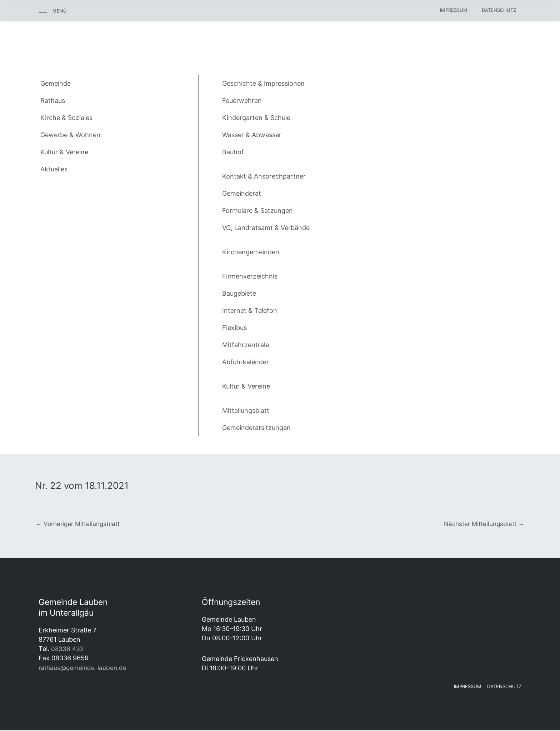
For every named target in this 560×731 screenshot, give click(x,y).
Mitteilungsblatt (246, 410)
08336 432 (68, 650)
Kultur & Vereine (64, 152)
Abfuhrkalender (246, 362)
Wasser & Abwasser (252, 135)
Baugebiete (239, 293)
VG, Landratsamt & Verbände (266, 228)
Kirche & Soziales (66, 118)
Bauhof (233, 152)
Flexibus (234, 328)
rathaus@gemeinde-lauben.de (84, 668)
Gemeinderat (242, 193)
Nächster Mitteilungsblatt (482, 524)
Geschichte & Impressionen (263, 83)
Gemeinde (56, 83)
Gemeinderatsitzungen (256, 428)
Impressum (454, 10)
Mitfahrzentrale (246, 345)
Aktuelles (54, 169)
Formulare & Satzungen (257, 211)
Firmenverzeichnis (250, 276)
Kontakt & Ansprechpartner (264, 176)
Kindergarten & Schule (256, 118)
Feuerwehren (242, 101)
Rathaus (53, 101)
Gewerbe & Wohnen (70, 135)
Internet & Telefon (250, 311)
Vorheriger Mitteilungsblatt (80, 524)
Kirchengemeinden (251, 252)
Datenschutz (499, 10)
